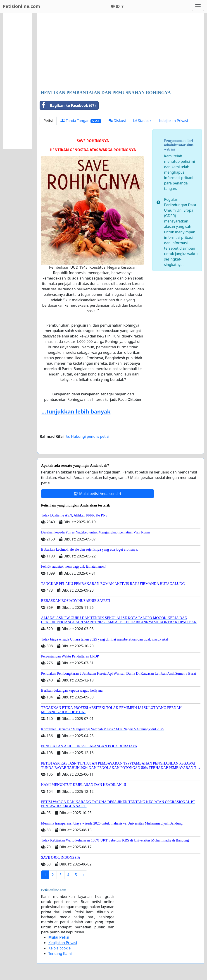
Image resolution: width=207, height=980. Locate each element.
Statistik (143, 121)
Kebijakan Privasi (174, 121)
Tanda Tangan (81, 121)
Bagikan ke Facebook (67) (68, 105)
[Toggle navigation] (198, 6)
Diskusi (117, 121)
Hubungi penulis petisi (88, 436)
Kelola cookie (59, 948)
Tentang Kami (60, 954)
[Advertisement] (121, 52)
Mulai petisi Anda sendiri (98, 494)
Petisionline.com (21, 6)
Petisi (48, 121)
